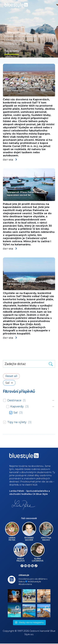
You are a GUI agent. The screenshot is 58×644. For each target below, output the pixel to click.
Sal (16, 413)
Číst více (10, 160)
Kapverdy (17, 407)
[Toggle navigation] (53, 4)
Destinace (14, 401)
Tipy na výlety (17, 422)
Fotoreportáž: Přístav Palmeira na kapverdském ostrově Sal (23, 194)
